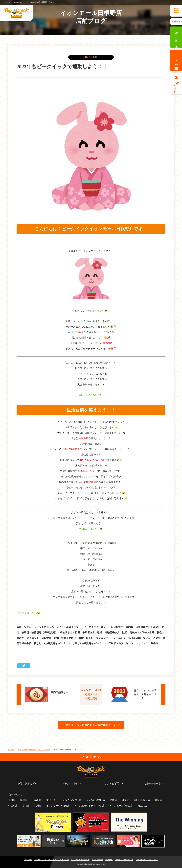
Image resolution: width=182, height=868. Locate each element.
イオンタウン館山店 (71, 800)
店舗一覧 (176, 22)
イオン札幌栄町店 (96, 800)
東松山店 (51, 800)
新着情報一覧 (153, 784)
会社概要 (109, 860)
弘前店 (113, 800)
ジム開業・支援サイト (80, 860)
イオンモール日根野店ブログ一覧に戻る (91, 694)
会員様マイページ (176, 86)
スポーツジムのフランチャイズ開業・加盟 (52, 860)
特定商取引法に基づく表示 (147, 860)
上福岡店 (37, 800)
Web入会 (176, 37)
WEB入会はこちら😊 (91, 529)
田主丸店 (142, 806)
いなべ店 (13, 806)
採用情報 (28, 860)
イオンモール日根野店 (58, 806)
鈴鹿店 (158, 800)
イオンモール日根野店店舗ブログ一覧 (34, 749)
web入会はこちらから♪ (91, 395)
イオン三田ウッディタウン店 (90, 806)
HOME (11, 749)
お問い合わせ (97, 860)
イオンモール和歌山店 (121, 806)
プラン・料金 (70, 784)
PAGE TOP (91, 757)
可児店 (125, 800)
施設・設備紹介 (27, 784)
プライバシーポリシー (124, 860)
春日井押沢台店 (142, 800)
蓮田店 (12, 800)
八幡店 (38, 806)
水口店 (26, 806)
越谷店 (24, 800)
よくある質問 (112, 784)
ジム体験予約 (176, 60)
